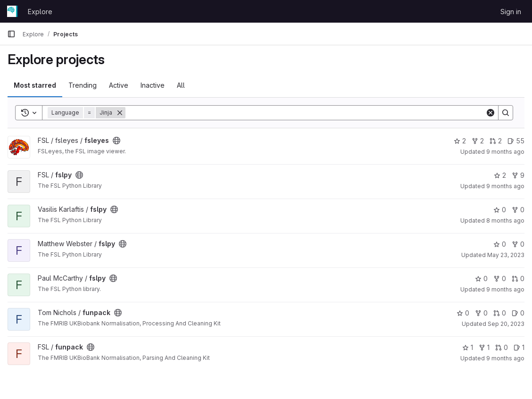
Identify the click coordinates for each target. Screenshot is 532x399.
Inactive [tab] (153, 85)
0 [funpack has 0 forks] (481, 313)
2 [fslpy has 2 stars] (500, 175)
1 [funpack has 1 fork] (484, 347)
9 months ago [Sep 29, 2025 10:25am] (505, 358)
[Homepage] (13, 11)
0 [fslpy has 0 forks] (518, 210)
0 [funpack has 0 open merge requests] (500, 313)
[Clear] (490, 113)
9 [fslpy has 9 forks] (518, 175)
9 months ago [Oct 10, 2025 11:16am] (505, 152)
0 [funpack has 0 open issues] (518, 313)
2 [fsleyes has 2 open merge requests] (496, 141)
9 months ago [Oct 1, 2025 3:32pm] (505, 289)
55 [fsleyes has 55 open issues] (516, 141)
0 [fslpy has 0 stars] (500, 210)
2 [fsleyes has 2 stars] (460, 141)
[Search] (305, 113)
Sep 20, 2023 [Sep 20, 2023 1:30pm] (506, 324)
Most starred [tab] (35, 85)
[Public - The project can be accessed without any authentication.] (116, 141)
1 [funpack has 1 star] (468, 347)
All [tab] (181, 85)
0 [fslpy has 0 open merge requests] (518, 278)
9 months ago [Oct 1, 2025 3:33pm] (505, 186)
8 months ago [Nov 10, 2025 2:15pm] (505, 220)
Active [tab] (119, 85)
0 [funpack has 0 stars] (463, 313)
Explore (40, 12)
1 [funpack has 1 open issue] (519, 347)
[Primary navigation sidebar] (11, 34)
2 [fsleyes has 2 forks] (478, 141)
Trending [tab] (83, 85)
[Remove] (120, 113)
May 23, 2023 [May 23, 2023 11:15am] (506, 255)
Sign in (511, 12)
